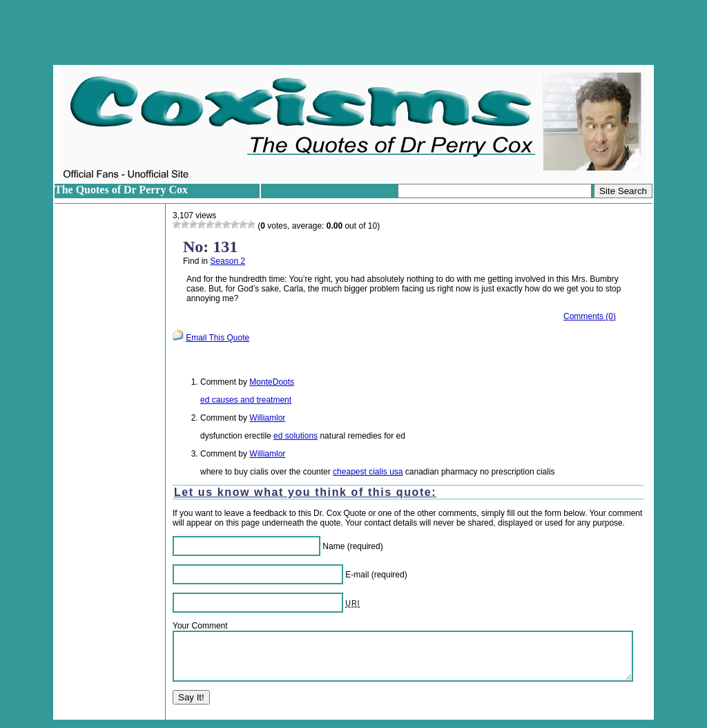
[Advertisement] (353, 32)
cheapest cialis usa (368, 472)
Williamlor (267, 418)
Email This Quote (217, 338)
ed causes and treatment (246, 400)
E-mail (357, 575)
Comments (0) (590, 316)
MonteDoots (272, 382)
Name (333, 546)
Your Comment (200, 626)
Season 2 (227, 261)
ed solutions (296, 436)
